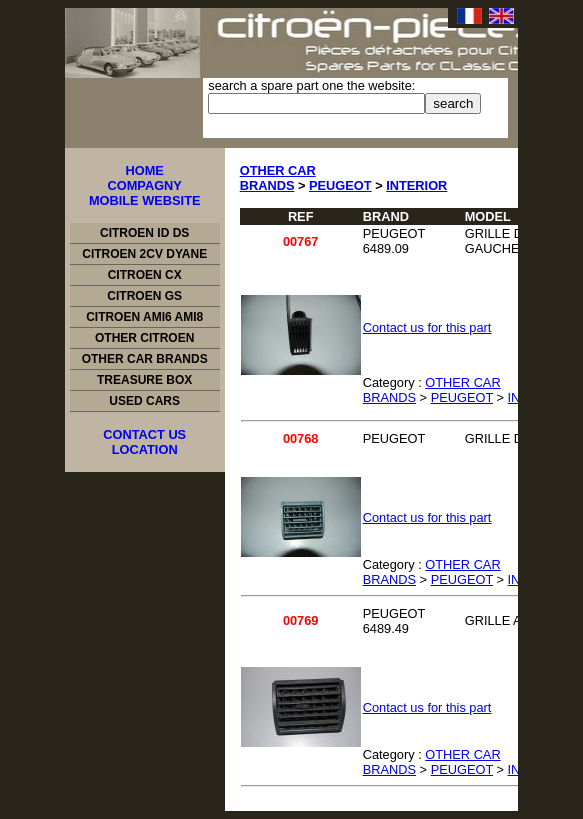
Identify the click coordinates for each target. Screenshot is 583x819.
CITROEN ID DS (144, 233)
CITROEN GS (144, 296)
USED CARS (144, 401)
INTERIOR (416, 185)
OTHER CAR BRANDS (145, 359)
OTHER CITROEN (144, 338)
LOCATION (145, 449)
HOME (144, 170)
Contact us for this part (427, 327)
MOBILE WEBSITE (145, 200)
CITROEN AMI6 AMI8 (144, 317)
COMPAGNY (144, 185)
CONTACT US (144, 434)
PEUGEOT (340, 185)
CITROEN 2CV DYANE (144, 254)
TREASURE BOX (144, 380)
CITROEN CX (145, 275)
